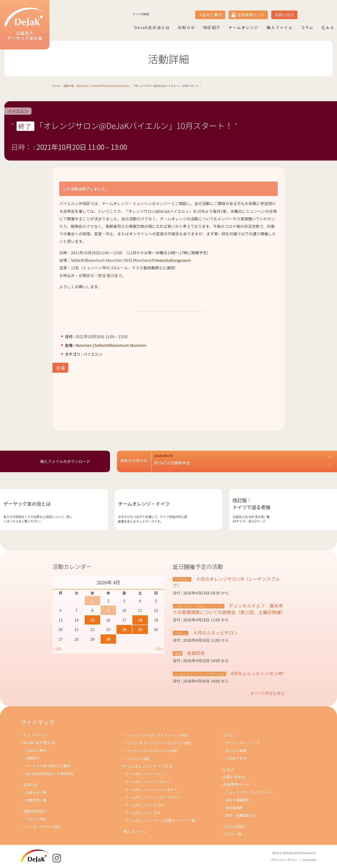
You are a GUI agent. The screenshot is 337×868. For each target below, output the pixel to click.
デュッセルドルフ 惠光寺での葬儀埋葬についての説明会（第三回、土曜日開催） (229, 609)
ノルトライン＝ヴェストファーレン (199, 606)
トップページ (35, 735)
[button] (243, 461)
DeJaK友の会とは (152, 27)
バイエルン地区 (138, 759)
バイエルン (18, 111)
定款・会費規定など (241, 815)
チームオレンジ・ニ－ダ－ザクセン (153, 797)
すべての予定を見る (267, 693)
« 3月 (57, 649)
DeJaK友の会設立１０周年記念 (50, 774)
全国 (178, 653)
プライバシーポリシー (285, 860)
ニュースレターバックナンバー (249, 792)
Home (56, 86)
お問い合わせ (234, 777)
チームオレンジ (244, 27)
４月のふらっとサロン (215, 632)
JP (303, 11)
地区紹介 (212, 27)
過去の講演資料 (237, 800)
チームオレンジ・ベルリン (146, 774)
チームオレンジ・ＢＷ (143, 813)
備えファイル (280, 27)
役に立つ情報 (236, 751)
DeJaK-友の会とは (39, 742)
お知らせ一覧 (36, 792)
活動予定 (69, 86)
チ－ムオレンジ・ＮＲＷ (145, 805)
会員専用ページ (251, 15)
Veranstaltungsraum (173, 260)
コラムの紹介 (234, 826)
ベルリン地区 (36, 819)
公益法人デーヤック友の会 (25, 24)
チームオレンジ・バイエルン (148, 782)
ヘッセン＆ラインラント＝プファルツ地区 (158, 743)
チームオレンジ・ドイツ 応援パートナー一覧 (161, 820)
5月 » (159, 649)
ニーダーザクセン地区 (43, 827)
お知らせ (186, 27)
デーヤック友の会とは (27, 504)
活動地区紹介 (35, 811)
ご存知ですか (236, 758)
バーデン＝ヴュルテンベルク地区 (152, 751)
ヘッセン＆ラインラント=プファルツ (199, 674)
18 (140, 620)
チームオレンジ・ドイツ (144, 504)
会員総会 (195, 653)
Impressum (309, 860)
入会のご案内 (210, 15)
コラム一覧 (232, 834)
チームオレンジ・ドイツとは (148, 766)
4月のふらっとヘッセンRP (257, 673)
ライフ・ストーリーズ (243, 743)
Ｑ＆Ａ (328, 27)
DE (319, 11)
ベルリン (181, 633)
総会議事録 (234, 808)
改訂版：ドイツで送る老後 (251, 504)
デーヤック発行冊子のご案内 (48, 766)
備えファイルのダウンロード (65, 461)
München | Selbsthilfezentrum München (103, 86)
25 (140, 629)
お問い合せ (284, 15)
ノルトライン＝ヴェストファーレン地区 (157, 735)
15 (92, 620)
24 (124, 629)
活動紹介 (33, 758)
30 (108, 639)
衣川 (110, 275)
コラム (307, 27)
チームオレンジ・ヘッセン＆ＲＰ (152, 789)
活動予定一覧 (36, 800)
